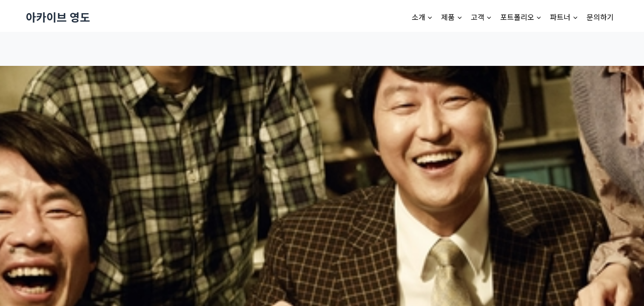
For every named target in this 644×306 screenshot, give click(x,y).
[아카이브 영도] (58, 17)
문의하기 (600, 17)
